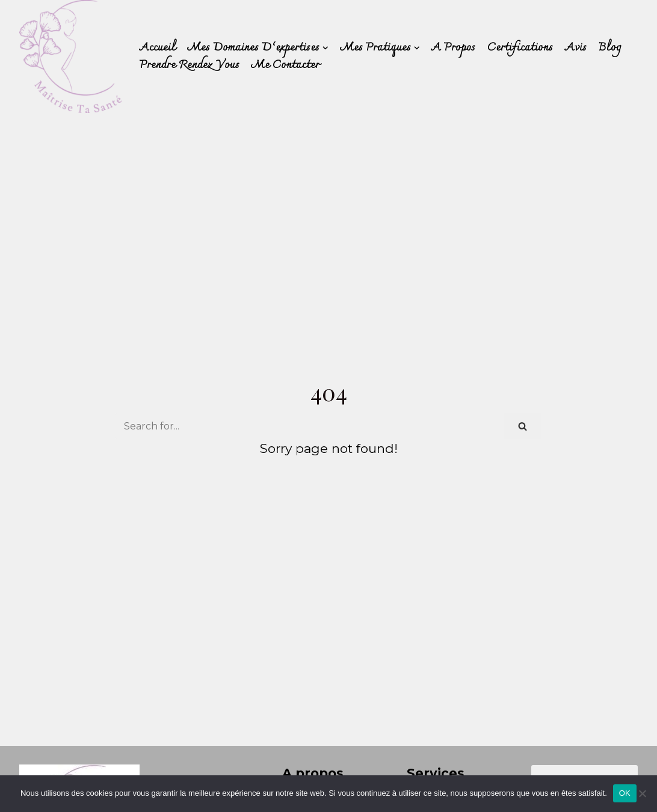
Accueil (158, 48)
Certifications (520, 48)
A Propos (453, 48)
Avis (576, 48)
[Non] (642, 793)
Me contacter (285, 65)
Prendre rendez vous (190, 65)
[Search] (310, 426)
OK (625, 793)
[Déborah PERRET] (70, 57)
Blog (610, 48)
